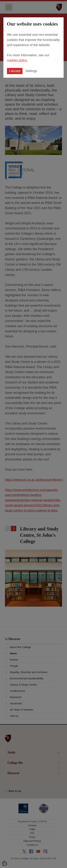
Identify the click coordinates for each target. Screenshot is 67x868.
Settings (31, 71)
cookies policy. (17, 60)
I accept (15, 71)
